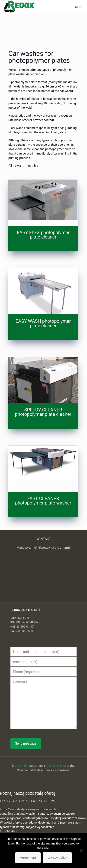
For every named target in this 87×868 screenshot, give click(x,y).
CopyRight (22, 766)
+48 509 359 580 (22, 631)
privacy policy (57, 858)
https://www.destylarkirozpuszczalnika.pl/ (28, 809)
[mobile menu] (81, 7)
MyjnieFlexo (54, 766)
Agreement (28, 858)
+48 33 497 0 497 (22, 627)
